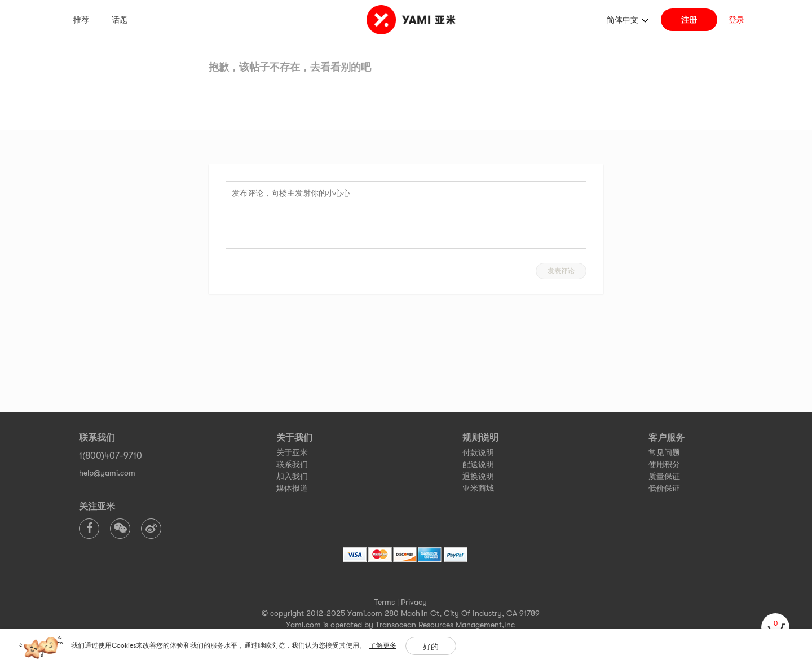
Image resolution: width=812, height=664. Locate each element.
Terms (384, 602)
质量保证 (664, 476)
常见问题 (664, 452)
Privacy (414, 602)
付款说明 (478, 452)
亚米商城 (478, 488)
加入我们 (292, 476)
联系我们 (292, 464)
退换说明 (478, 476)
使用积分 (664, 464)
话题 (120, 20)
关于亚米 (292, 452)
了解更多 (383, 645)
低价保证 (664, 488)
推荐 (81, 20)
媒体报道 (292, 488)
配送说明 (478, 464)
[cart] (775, 627)
